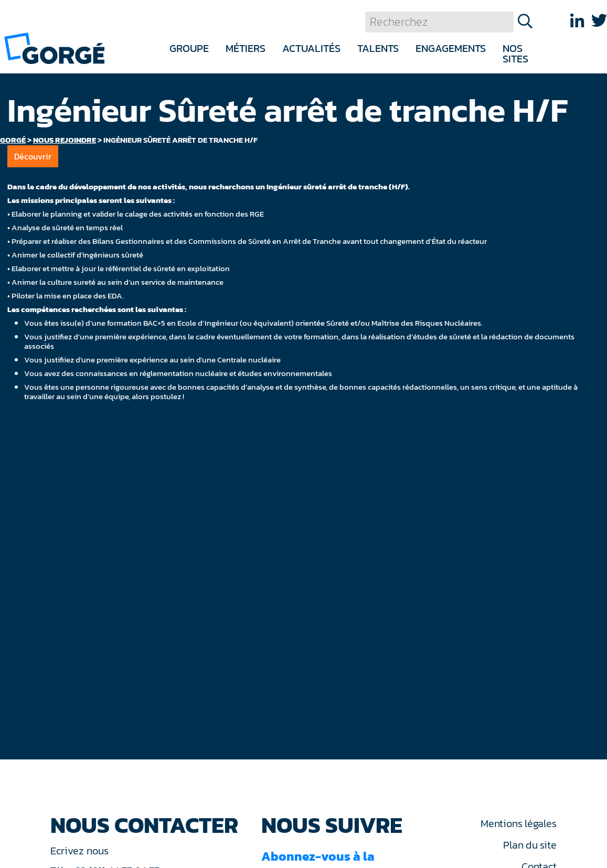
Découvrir (33, 156)
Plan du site (530, 845)
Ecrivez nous (81, 851)
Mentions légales (518, 823)
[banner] (54, 47)
